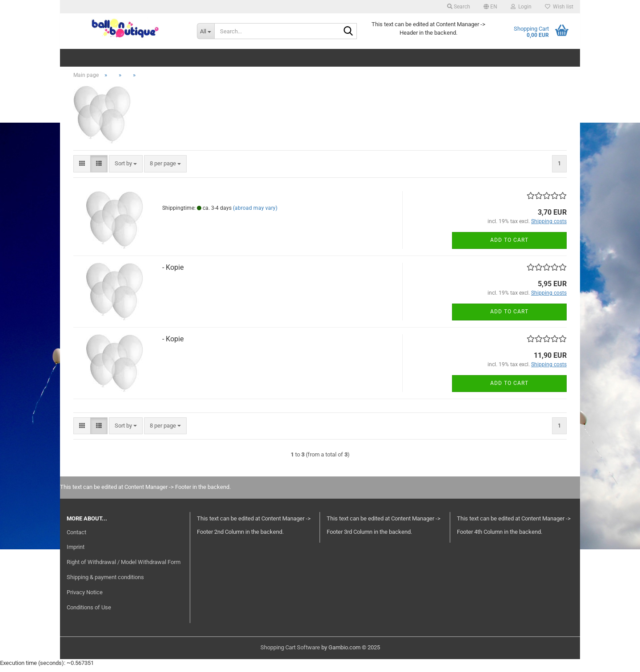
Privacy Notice (85, 597)
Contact (76, 537)
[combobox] (126, 169)
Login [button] (521, 7)
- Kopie (173, 272)
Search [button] (459, 7)
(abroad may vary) (255, 212)
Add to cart (509, 245)
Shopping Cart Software (290, 652)
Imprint (76, 552)
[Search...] (206, 31)
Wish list (559, 7)
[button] (490, 7)
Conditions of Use (89, 612)
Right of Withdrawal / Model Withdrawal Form (124, 566)
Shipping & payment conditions (105, 582)
